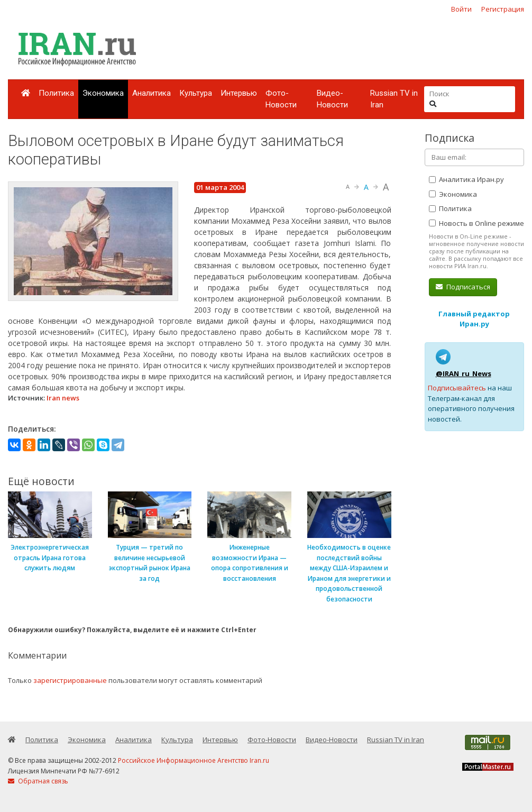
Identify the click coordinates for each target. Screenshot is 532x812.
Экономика (103, 93)
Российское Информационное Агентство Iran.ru (194, 760)
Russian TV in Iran (394, 99)
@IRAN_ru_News (464, 373)
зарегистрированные (70, 680)
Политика (56, 93)
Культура (196, 93)
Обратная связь (38, 781)
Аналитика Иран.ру (466, 179)
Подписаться (463, 287)
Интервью (239, 93)
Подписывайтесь (457, 388)
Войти (461, 9)
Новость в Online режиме (476, 223)
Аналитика (152, 93)
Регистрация (503, 9)
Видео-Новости (332, 99)
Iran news (63, 398)
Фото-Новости (281, 99)
